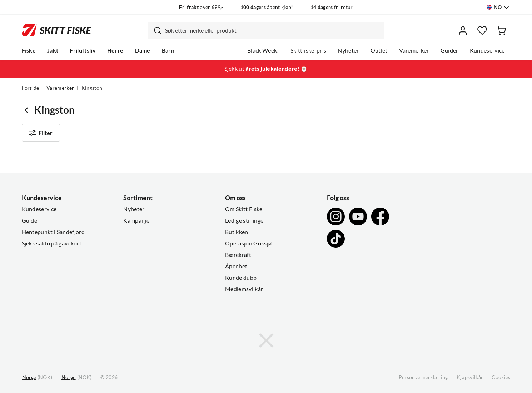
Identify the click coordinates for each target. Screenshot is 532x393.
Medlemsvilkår (244, 289)
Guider (449, 50)
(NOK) (37, 377)
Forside (31, 88)
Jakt (53, 50)
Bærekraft (238, 255)
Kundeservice (487, 50)
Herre (115, 50)
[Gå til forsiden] (57, 31)
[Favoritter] (482, 31)
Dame (143, 50)
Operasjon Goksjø (248, 243)
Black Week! (263, 50)
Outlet (379, 50)
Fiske (29, 50)
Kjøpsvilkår (470, 377)
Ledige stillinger (245, 220)
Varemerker (414, 50)
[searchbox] (273, 30)
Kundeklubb (241, 278)
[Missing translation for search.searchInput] (155, 30)
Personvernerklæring (423, 377)
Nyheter (348, 50)
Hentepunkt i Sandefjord (53, 232)
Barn (168, 50)
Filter (41, 133)
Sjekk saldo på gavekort (52, 243)
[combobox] (266, 30)
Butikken (237, 232)
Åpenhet (236, 266)
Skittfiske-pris (309, 50)
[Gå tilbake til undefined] (28, 110)
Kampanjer (137, 220)
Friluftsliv (83, 50)
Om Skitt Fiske (244, 209)
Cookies (501, 377)
